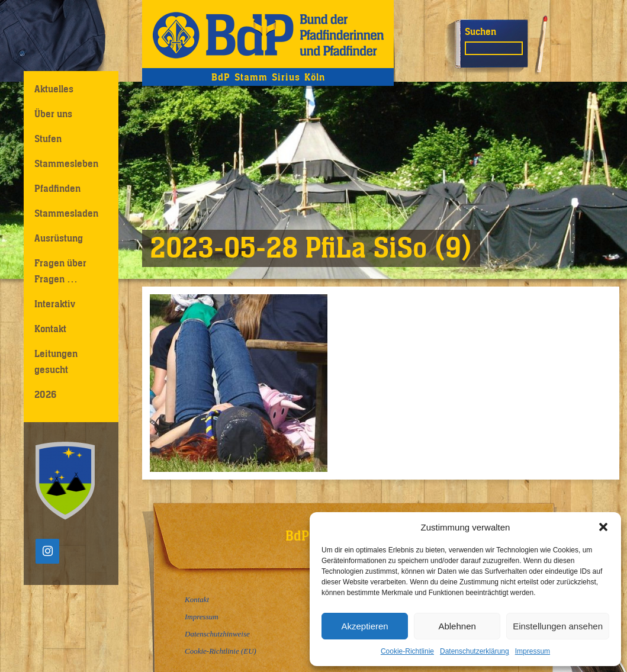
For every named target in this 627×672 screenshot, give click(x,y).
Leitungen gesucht (56, 361)
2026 (45, 394)
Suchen (480, 31)
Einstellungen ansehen (558, 626)
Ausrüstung (59, 238)
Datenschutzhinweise (217, 634)
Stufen (48, 139)
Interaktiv (55, 304)
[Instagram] (47, 551)
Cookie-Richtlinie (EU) (221, 651)
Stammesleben (66, 163)
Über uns (53, 114)
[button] (603, 527)
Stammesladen (66, 213)
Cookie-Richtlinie (407, 651)
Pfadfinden (57, 188)
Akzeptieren (364, 626)
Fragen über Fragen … (60, 271)
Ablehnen (457, 626)
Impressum (533, 651)
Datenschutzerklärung (475, 651)
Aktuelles (54, 89)
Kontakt (50, 329)
